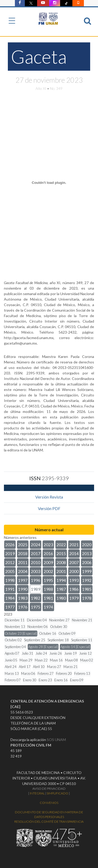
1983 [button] (23, 598)
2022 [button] (61, 544)
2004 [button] (23, 571)
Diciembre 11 (15, 620)
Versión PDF (49, 508)
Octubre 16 (48, 633)
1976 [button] (23, 607)
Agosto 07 (12, 653)
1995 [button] (48, 580)
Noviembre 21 (82, 620)
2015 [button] (61, 553)
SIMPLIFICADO (57, 793)
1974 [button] (48, 607)
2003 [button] (36, 571)
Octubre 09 (67, 633)
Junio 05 (11, 660)
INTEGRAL (37, 793)
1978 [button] (87, 598)
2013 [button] (87, 553)
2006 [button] (87, 562)
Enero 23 (45, 680)
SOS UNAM (56, 740)
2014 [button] (74, 553)
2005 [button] (10, 571)
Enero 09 (77, 680)
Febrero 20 (64, 673)
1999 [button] (87, 571)
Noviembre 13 (15, 627)
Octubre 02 (13, 640)
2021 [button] (74, 544)
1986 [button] (74, 589)
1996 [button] (36, 580)
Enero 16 (61, 680)
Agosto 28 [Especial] (43, 647)
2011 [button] (23, 562)
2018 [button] (23, 553)
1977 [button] (10, 607)
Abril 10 (39, 667)
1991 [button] (10, 589)
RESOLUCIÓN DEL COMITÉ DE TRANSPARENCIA (49, 822)
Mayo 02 (87, 660)
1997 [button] (23, 580)
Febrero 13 (82, 673)
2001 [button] (61, 571)
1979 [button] (74, 598)
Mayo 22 (41, 660)
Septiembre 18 (58, 640)
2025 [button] (23, 544)
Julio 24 (41, 653)
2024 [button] (36, 544)
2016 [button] (48, 553)
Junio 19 (71, 653)
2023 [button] (48, 544)
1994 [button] (61, 580)
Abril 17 (25, 667)
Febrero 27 (46, 673)
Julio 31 (27, 653)
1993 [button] (74, 580)
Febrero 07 (13, 680)
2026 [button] (10, 544)
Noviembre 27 (59, 620)
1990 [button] (23, 589)
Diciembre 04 (37, 620)
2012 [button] (10, 562)
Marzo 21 (71, 667)
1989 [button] (36, 589)
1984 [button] (10, 598)
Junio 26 (56, 653)
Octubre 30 (59, 627)
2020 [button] (87, 544)
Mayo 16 (56, 660)
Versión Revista (49, 497)
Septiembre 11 (82, 640)
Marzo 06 (28, 673)
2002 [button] (48, 571)
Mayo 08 (71, 660)
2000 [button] (74, 571)
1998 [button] (10, 580)
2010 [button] (36, 562)
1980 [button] (61, 598)
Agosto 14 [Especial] (75, 647)
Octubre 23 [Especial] (21, 633)
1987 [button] (61, 589)
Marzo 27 (54, 667)
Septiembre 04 (15, 647)
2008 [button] (61, 562)
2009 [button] (48, 562)
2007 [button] (74, 562)
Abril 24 (11, 667)
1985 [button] (87, 589)
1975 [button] (36, 607)
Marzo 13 (12, 673)
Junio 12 (85, 653)
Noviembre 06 (38, 627)
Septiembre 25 (35, 640)
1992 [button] (87, 580)
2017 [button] (36, 553)
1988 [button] (48, 589)
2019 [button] (10, 553)
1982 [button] (36, 598)
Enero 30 (30, 680)
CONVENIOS (49, 803)
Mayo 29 (26, 660)
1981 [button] (48, 598)
